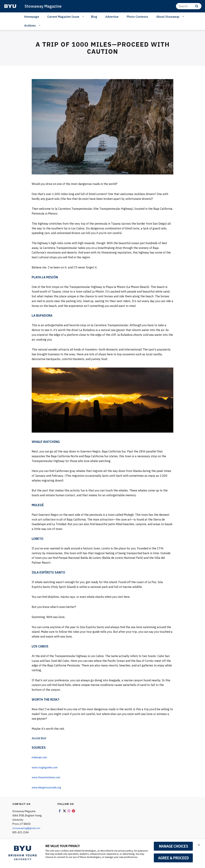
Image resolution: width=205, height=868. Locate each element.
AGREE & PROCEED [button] (173, 858)
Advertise (112, 17)
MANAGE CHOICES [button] (173, 846)
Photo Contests (137, 17)
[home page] (10, 6)
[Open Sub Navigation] (84, 16)
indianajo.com (41, 757)
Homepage (32, 17)
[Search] (189, 6)
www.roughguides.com (46, 767)
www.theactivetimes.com (48, 777)
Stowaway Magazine (45, 6)
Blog (94, 17)
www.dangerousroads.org (48, 787)
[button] (199, 845)
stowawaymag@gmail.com (28, 828)
